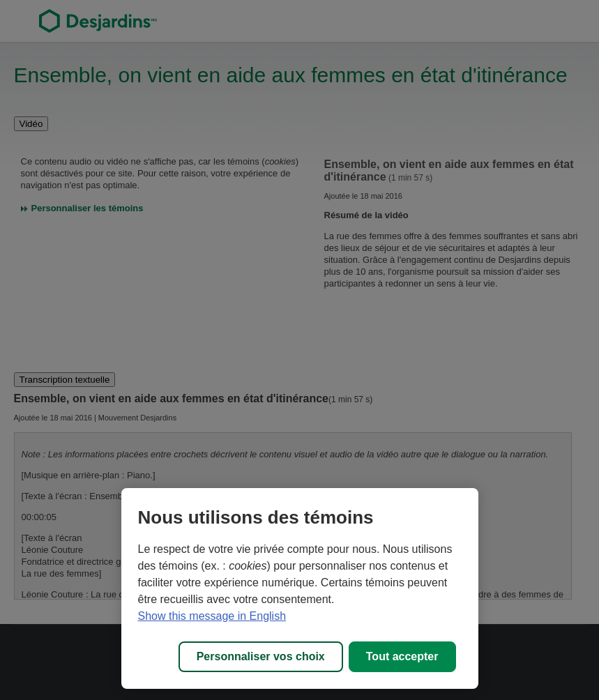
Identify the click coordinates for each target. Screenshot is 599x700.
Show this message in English (212, 616)
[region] (300, 588)
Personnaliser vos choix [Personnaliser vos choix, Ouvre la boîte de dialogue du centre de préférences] (261, 656)
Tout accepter (402, 656)
